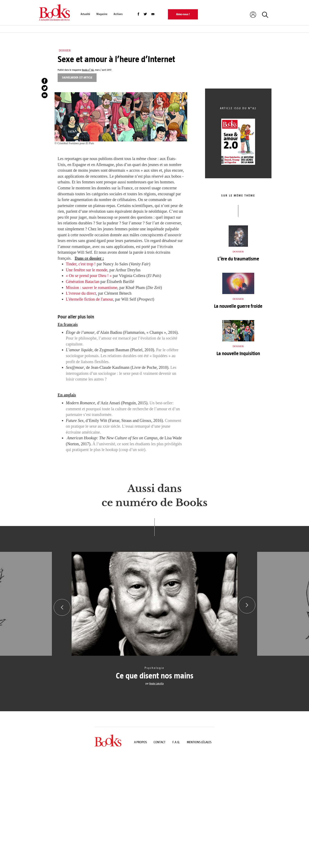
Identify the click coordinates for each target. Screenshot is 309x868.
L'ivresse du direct (81, 293)
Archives (118, 14)
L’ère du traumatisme (238, 259)
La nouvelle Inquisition (238, 353)
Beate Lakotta (156, 684)
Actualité (85, 14)
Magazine (102, 14)
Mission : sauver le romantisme (92, 287)
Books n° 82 (88, 70)
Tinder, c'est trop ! (81, 264)
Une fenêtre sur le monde (87, 270)
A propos (140, 742)
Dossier (65, 51)
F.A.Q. (176, 742)
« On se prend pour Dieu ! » (89, 276)
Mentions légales (199, 742)
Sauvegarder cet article (77, 78)
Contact (160, 742)
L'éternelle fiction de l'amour (89, 299)
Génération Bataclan (83, 282)
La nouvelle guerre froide (238, 306)
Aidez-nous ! (183, 14)
